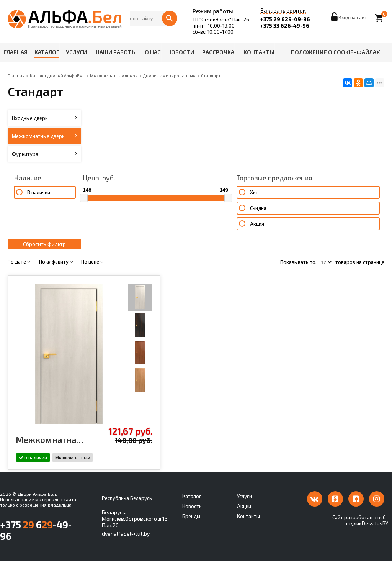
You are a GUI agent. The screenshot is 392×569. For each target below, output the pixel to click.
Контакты (259, 52)
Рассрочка (218, 52)
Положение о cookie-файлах (336, 52)
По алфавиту (56, 270)
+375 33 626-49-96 (285, 25)
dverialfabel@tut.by (126, 542)
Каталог (47, 52)
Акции (244, 514)
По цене (92, 270)
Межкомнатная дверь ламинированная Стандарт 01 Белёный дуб (43, 448)
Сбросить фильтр (44, 252)
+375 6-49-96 (36, 538)
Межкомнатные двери (45, 136)
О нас (153, 52)
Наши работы (116, 52)
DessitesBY (375, 531)
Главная (16, 52)
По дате (19, 270)
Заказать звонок (283, 11)
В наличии (38, 192)
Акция (174, 232)
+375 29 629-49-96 (285, 19)
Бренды (191, 524)
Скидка (175, 216)
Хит (171, 201)
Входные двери (45, 118)
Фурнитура (45, 154)
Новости (181, 52)
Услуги (76, 52)
